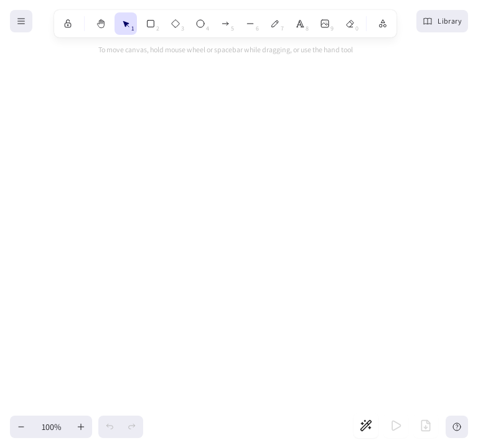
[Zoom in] (81, 427)
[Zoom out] (21, 427)
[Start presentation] (396, 426)
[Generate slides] (366, 426)
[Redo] (132, 427)
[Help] (457, 427)
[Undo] (110, 427)
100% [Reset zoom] (51, 427)
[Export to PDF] (426, 426)
